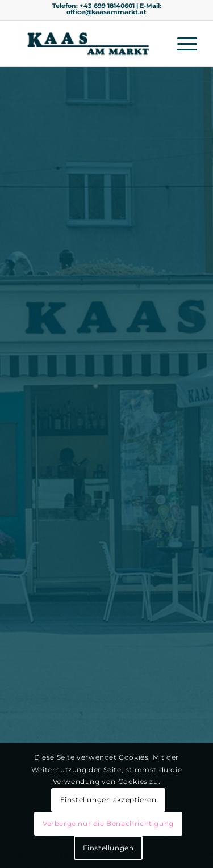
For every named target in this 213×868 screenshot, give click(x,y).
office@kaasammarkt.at (106, 12)
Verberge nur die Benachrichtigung (108, 823)
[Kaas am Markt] (88, 44)
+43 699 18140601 (107, 6)
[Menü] (181, 44)
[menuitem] (181, 44)
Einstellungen (108, 848)
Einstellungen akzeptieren (108, 800)
